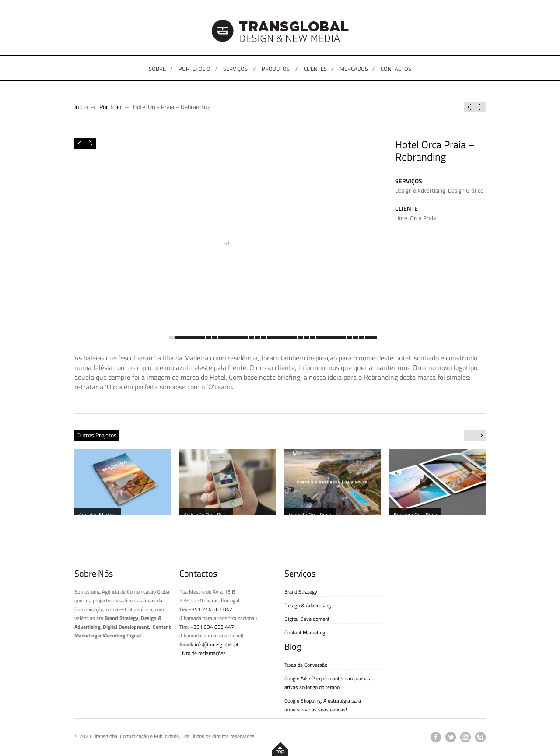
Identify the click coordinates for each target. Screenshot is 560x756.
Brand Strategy (301, 592)
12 (239, 338)
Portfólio (110, 107)
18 (276, 338)
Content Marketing (305, 632)
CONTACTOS (396, 69)
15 (257, 338)
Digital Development (307, 619)
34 (374, 338)
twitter (451, 737)
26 (325, 338)
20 (288, 338)
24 (313, 338)
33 (368, 338)
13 (245, 338)
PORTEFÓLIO (194, 69)
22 (300, 338)
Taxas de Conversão (306, 665)
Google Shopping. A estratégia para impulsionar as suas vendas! (323, 705)
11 (233, 338)
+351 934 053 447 (212, 627)
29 (343, 338)
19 (282, 338)
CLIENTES (315, 69)
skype (480, 737)
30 (349, 338)
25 (319, 338)
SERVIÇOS (235, 69)
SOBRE (157, 69)
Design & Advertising (308, 605)
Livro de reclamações (203, 653)
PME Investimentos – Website (480, 107)
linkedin (465, 737)
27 (331, 338)
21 (294, 338)
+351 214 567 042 (210, 609)
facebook (436, 737)
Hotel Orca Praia (416, 218)
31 (355, 338)
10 (227, 338)
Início (81, 107)
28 (337, 338)
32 (362, 338)
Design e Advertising (420, 190)
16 (264, 338)
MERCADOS (354, 69)
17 (270, 338)
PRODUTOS (276, 69)
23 (306, 338)
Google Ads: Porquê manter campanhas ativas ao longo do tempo (327, 683)
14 (251, 338)
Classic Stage (469, 107)
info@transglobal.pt (217, 644)
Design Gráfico (466, 190)
